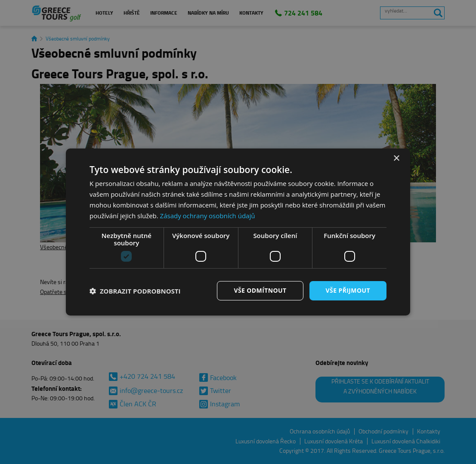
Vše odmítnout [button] (260, 290)
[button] (135, 291)
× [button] (396, 159)
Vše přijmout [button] (348, 290)
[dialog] (238, 232)
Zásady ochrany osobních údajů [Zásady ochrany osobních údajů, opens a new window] (208, 216)
